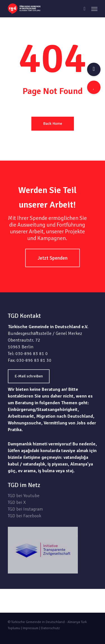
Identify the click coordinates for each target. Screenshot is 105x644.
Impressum (31, 628)
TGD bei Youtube (24, 496)
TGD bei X (17, 502)
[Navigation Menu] (94, 9)
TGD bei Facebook (25, 516)
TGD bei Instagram (25, 509)
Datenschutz (50, 628)
